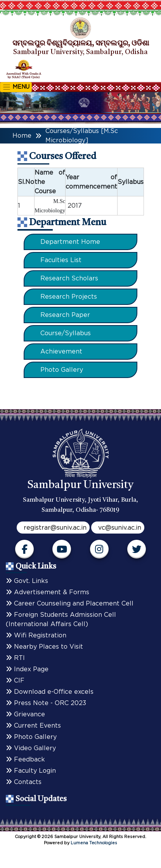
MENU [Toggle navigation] (16, 87)
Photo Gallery (62, 370)
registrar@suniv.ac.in (55, 528)
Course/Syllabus (66, 333)
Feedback (25, 759)
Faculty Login (31, 771)
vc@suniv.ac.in (120, 528)
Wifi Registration (36, 635)
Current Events (33, 726)
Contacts (24, 782)
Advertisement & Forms (48, 592)
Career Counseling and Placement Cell (70, 604)
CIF (15, 681)
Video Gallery (31, 748)
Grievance (25, 714)
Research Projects (69, 297)
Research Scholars (69, 278)
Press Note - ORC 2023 (46, 703)
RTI (15, 658)
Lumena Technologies (94, 843)
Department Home (70, 242)
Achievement (61, 352)
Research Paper (65, 315)
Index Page (27, 669)
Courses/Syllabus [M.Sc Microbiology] (82, 136)
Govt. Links (27, 581)
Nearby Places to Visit (44, 647)
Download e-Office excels (50, 692)
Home (22, 136)
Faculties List (61, 260)
